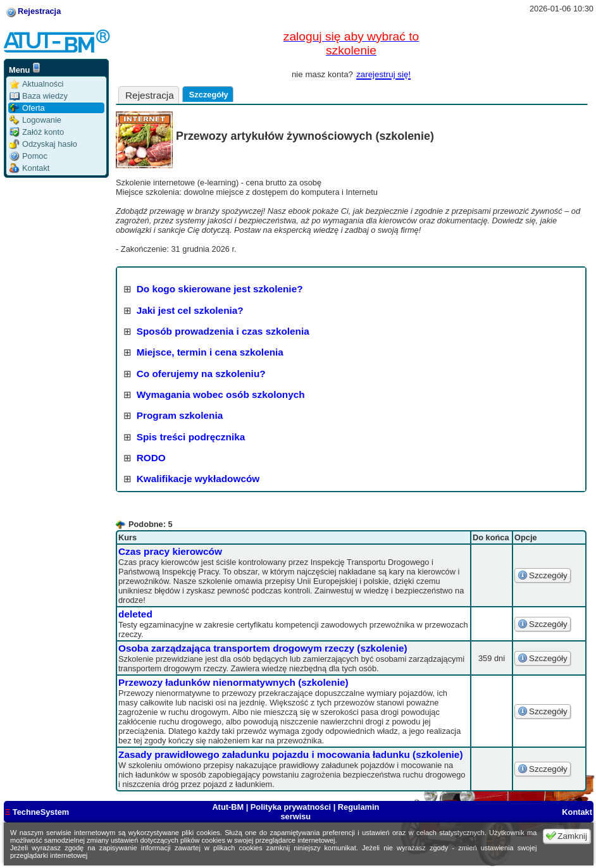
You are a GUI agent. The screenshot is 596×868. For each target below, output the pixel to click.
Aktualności (36, 84)
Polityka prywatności (291, 807)
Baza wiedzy (39, 96)
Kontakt (29, 168)
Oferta (27, 108)
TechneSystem (37, 812)
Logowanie (35, 120)
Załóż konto (37, 132)
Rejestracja (39, 11)
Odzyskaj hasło (43, 144)
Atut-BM (229, 807)
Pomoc (28, 156)
